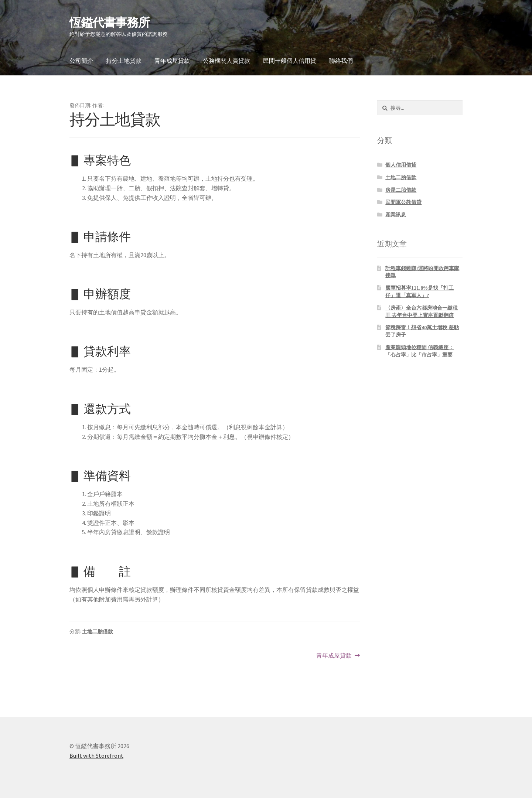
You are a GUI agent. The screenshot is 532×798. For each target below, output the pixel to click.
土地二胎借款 (98, 631)
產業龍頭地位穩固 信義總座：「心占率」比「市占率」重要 (420, 351)
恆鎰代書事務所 (110, 23)
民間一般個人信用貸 (290, 61)
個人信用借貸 (401, 165)
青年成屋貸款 (172, 61)
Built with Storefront (96, 756)
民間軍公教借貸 (403, 202)
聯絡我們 (341, 61)
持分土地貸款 (124, 61)
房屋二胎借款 (401, 190)
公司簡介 (81, 61)
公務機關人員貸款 (226, 61)
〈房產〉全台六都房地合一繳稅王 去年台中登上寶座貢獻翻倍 (422, 311)
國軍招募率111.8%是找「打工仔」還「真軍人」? (420, 291)
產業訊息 (396, 215)
